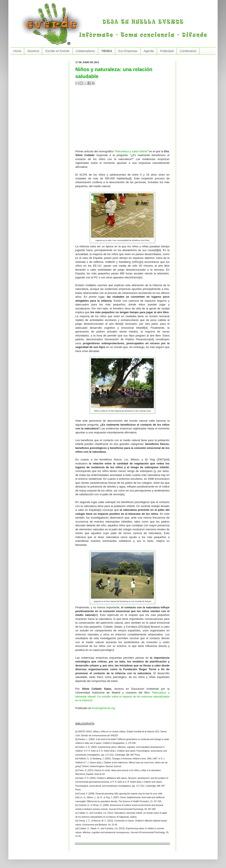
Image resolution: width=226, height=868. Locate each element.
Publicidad (167, 51)
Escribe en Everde (57, 51)
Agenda (149, 51)
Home (17, 51)
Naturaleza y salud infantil (131, 151)
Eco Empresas (128, 51)
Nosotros (33, 51)
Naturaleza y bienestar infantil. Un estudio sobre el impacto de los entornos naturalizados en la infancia (122, 696)
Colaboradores (85, 51)
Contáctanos (188, 51)
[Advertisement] (118, 119)
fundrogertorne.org (103, 708)
